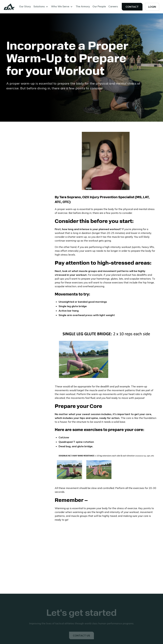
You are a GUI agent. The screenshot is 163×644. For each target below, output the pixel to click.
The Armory (83, 6)
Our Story (25, 6)
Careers (113, 6)
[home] (9, 7)
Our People (99, 6)
